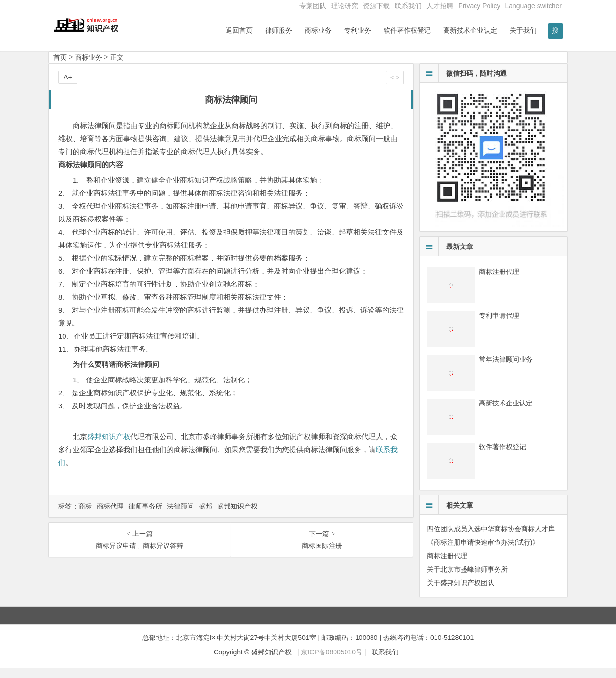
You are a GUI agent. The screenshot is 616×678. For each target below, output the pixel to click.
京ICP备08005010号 (332, 662)
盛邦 (205, 516)
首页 (60, 67)
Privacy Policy (479, 6)
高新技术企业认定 (470, 30)
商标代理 (110, 516)
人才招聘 (440, 6)
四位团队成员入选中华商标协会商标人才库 (491, 538)
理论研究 (345, 6)
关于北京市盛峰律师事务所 (467, 579)
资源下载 (376, 6)
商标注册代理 (499, 281)
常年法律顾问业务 (506, 369)
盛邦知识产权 (109, 446)
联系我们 (408, 6)
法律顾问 (180, 516)
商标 (85, 516)
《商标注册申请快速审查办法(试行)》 (483, 552)
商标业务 (318, 30)
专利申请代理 (499, 325)
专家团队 (313, 6)
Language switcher (533, 6)
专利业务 (358, 30)
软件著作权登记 (407, 30)
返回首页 (239, 30)
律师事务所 (145, 516)
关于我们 (523, 30)
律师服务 (279, 30)
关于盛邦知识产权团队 (461, 592)
